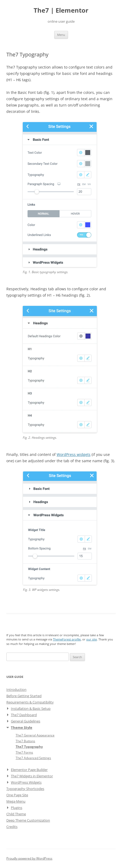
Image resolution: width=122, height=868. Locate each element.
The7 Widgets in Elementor (32, 776)
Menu (61, 35)
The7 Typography (29, 746)
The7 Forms (24, 752)
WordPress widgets (74, 454)
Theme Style (22, 727)
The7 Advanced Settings (33, 758)
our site (92, 639)
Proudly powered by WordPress (29, 858)
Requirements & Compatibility (30, 702)
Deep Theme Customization (28, 820)
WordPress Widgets (26, 782)
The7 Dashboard (24, 715)
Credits (12, 827)
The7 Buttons (25, 741)
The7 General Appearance (35, 735)
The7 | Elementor (61, 10)
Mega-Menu (16, 801)
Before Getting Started (24, 696)
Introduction (16, 689)
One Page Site (17, 795)
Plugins (17, 808)
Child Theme (16, 814)
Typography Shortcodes (25, 789)
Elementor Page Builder (29, 770)
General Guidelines (26, 721)
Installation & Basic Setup (31, 708)
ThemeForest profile (67, 639)
